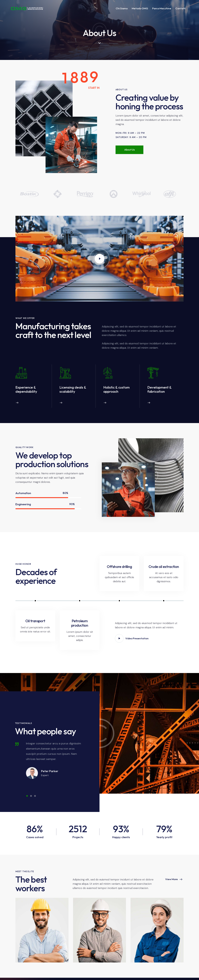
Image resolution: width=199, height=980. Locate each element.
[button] (27, 796)
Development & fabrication (159, 389)
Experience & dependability (26, 389)
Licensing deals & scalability (73, 389)
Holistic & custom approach (116, 389)
